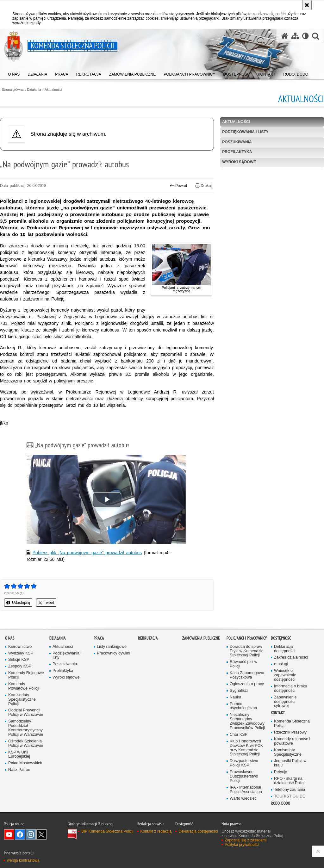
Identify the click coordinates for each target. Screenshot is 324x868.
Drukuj (203, 186)
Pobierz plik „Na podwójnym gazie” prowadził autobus (87, 553)
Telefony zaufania (290, 790)
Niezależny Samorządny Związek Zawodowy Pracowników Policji (247, 721)
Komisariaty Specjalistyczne (288, 752)
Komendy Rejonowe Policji (26, 675)
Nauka (236, 697)
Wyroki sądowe (239, 162)
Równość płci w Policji (243, 664)
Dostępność (281, 638)
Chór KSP (239, 735)
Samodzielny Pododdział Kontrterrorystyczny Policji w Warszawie (26, 728)
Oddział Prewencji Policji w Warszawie (26, 713)
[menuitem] (14, 73)
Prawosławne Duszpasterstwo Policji (244, 776)
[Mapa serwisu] (295, 36)
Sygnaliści (239, 691)
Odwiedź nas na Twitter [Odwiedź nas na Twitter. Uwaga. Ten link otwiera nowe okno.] (41, 834)
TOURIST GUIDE (290, 796)
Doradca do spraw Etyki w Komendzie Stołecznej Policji (247, 651)
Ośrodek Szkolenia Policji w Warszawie (26, 744)
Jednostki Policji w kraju (290, 763)
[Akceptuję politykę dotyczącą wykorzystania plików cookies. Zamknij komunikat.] (307, 5)
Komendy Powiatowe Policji (24, 686)
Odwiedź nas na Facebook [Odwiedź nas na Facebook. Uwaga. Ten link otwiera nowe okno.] (20, 834)
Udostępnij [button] (18, 603)
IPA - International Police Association (246, 790)
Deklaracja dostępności (285, 649)
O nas (10, 638)
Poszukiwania (237, 142)
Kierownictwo (20, 647)
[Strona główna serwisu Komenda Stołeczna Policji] (285, 36)
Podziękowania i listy (245, 132)
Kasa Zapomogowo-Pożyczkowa (248, 675)
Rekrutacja (148, 638)
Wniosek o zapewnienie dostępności (285, 675)
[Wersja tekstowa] (305, 36)
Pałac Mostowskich (25, 763)
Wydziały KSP (21, 653)
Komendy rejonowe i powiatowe (292, 741)
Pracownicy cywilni (113, 653)
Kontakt (278, 713)
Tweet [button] (46, 603)
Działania (34, 90)
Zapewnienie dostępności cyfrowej (285, 702)
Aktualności (53, 90)
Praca (99, 638)
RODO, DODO (280, 803)
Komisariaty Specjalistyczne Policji (22, 700)
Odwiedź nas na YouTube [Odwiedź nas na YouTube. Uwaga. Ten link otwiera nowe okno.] (9, 834)
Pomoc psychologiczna (243, 706)
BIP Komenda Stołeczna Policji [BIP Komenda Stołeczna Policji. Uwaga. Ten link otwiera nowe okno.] (107, 831)
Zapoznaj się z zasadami (246, 840)
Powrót (178, 186)
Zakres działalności (291, 657)
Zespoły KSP (20, 666)
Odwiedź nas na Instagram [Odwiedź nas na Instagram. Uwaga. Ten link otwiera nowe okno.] (31, 834)
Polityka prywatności (242, 845)
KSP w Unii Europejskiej (19, 755)
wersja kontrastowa (23, 860)
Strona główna (12, 90)
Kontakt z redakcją (156, 831)
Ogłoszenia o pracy (247, 684)
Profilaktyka (237, 152)
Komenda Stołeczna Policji (292, 724)
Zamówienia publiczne (201, 638)
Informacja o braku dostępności (291, 688)
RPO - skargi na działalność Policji (290, 781)
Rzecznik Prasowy (290, 732)
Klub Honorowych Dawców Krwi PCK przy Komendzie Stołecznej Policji (246, 748)
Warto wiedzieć (243, 799)
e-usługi (281, 664)
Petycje (280, 772)
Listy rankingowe (112, 647)
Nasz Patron (19, 770)
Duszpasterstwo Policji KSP (244, 763)
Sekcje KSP (19, 660)
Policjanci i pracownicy (247, 638)
